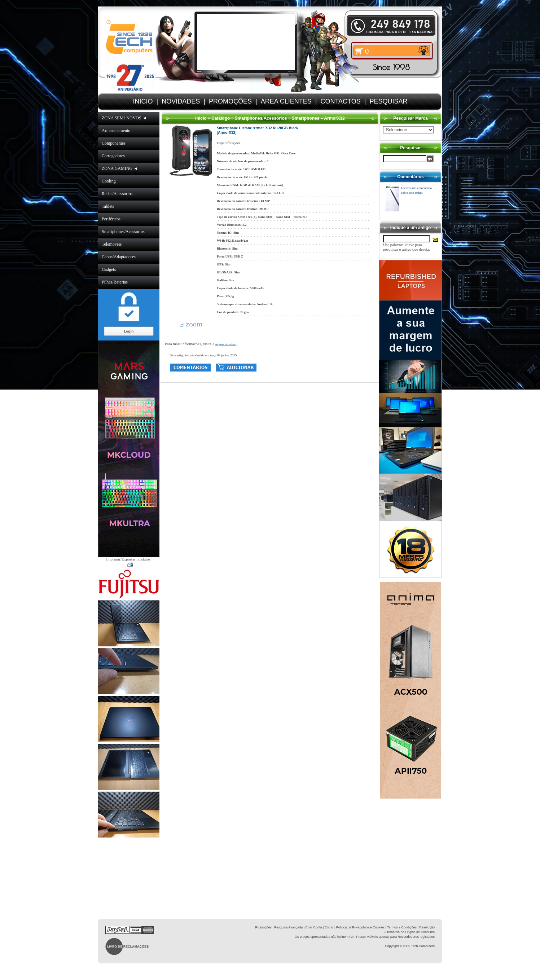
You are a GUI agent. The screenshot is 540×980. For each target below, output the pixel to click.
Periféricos (111, 219)
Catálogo (221, 118)
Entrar (329, 927)
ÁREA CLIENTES (286, 101)
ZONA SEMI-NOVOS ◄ (124, 118)
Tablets (108, 206)
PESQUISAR (388, 101)
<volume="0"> (246, 42)
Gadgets (109, 269)
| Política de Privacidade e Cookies (359, 927)
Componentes (114, 143)
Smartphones (306, 118)
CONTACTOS (340, 101)
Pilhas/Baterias (115, 282)
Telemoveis (112, 244)
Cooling (109, 181)
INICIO (143, 101)
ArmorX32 (334, 118)
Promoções (263, 927)
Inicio (201, 118)
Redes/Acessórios (117, 194)
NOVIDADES (181, 101)
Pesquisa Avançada (288, 927)
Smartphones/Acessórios (123, 232)
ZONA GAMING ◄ (120, 168)
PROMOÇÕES (230, 101)
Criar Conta (314, 927)
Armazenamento (116, 131)
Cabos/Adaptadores (119, 257)
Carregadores (113, 156)
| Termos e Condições (401, 927)
